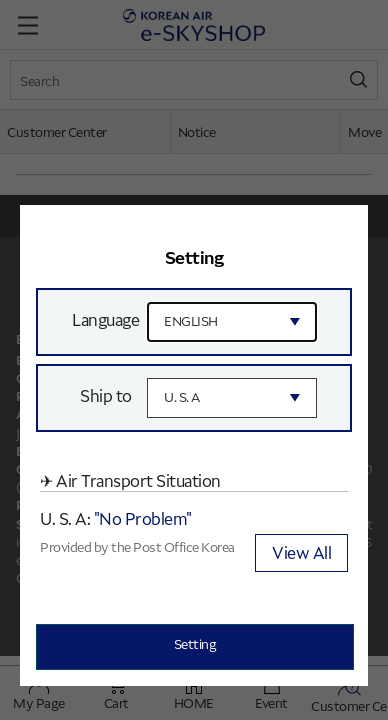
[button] (341, 231)
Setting (195, 643)
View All (301, 552)
